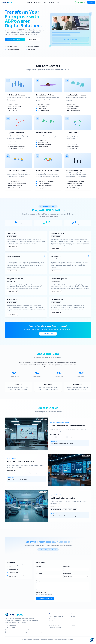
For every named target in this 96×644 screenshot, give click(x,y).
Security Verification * (42, 592)
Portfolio (52, 2)
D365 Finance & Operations (56, 617)
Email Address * (67, 566)
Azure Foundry (53, 621)
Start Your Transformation (15, 39)
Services (29, 2)
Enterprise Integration (55, 625)
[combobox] (76, 577)
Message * (39, 581)
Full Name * (39, 566)
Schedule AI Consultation (48, 334)
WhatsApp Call (81, 2)
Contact (59, 2)
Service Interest (67, 574)
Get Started (91, 2)
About (45, 2)
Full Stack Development (55, 627)
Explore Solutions (33, 39)
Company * (39, 574)
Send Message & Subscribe (45, 599)
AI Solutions (38, 2)
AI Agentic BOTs (53, 623)
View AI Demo (12, 247)
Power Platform (53, 619)
